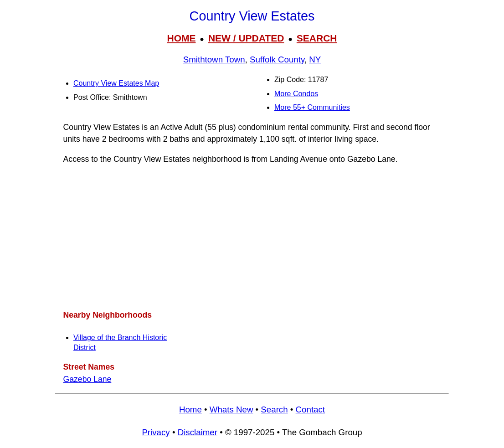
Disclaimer (198, 432)
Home (190, 409)
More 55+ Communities (312, 107)
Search (274, 409)
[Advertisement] (252, 237)
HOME (181, 38)
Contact (310, 409)
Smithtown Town (214, 59)
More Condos (296, 94)
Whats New (231, 409)
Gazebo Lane (87, 379)
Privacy (156, 432)
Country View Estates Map (116, 83)
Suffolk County (277, 59)
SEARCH (317, 38)
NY (315, 59)
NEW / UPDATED (246, 38)
